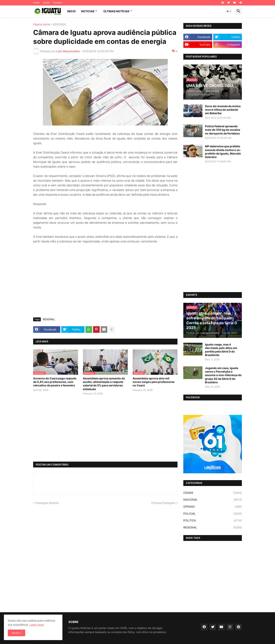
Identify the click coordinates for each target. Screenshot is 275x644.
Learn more (37, 625)
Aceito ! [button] (16, 633)
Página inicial (41, 24)
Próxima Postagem (163, 503)
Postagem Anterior (47, 503)
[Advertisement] (105, 285)
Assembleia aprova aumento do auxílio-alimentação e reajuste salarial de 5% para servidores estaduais (104, 384)
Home (36, 3)
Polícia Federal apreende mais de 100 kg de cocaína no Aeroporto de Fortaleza (223, 130)
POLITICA (213, 520)
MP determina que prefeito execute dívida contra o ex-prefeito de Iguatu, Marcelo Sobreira (223, 152)
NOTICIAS (88, 11)
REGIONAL (60, 24)
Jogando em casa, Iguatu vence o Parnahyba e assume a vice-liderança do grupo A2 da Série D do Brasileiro (223, 375)
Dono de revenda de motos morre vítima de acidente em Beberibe (223, 110)
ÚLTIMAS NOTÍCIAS (116, 11)
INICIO (71, 11)
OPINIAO (213, 507)
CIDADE (213, 493)
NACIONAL (213, 500)
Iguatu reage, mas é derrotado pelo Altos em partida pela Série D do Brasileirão (221, 350)
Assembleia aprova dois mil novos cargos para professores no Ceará (154, 382)
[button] (229, 11)
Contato (57, 3)
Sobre (46, 3)
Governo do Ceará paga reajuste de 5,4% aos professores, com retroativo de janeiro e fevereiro (55, 382)
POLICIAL (213, 514)
